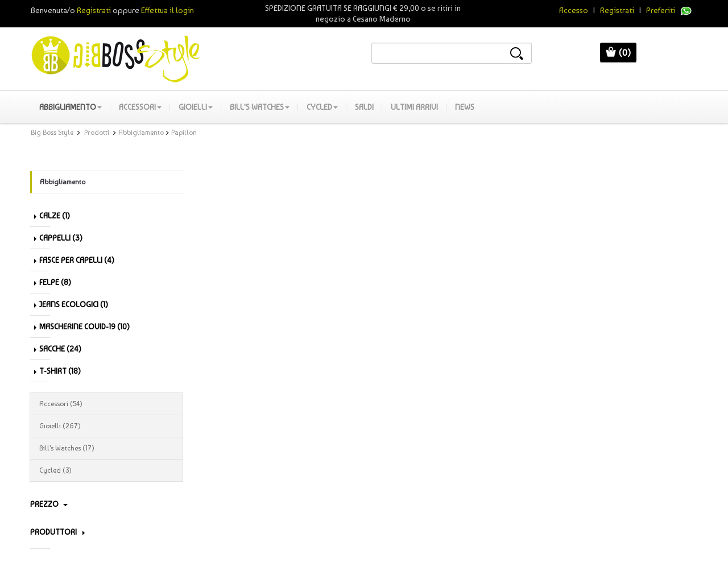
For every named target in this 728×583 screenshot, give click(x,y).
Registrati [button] (94, 10)
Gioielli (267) (106, 426)
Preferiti (661, 10)
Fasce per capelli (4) (74, 260)
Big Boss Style (52, 133)
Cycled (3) (106, 470)
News (465, 107)
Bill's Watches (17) (106, 448)
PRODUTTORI (57, 532)
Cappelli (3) (58, 238)
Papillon (184, 133)
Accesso (574, 10)
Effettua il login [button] (167, 10)
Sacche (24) (58, 349)
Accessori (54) (106, 404)
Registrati (617, 10)
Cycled (322, 107)
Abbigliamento (71, 107)
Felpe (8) (53, 282)
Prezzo (49, 504)
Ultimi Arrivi (414, 107)
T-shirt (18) (57, 371)
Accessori (140, 107)
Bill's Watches (260, 107)
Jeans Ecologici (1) (71, 304)
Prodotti (97, 133)
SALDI (364, 107)
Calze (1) (52, 216)
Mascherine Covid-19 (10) (82, 326)
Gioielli (196, 107)
